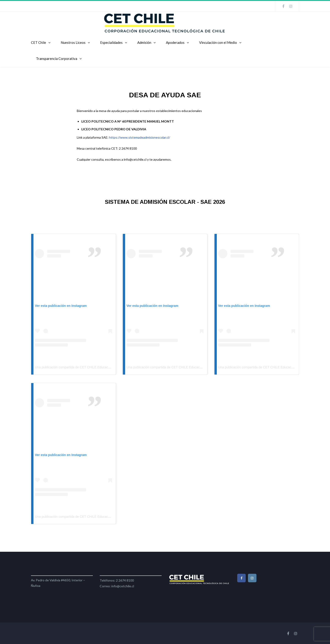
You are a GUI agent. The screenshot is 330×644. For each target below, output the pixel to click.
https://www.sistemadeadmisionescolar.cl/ (140, 137)
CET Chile (38, 42)
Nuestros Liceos (73, 42)
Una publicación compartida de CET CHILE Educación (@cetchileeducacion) (89, 367)
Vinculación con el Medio (218, 42)
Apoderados (175, 42)
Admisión (144, 42)
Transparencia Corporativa (57, 59)
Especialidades (111, 42)
